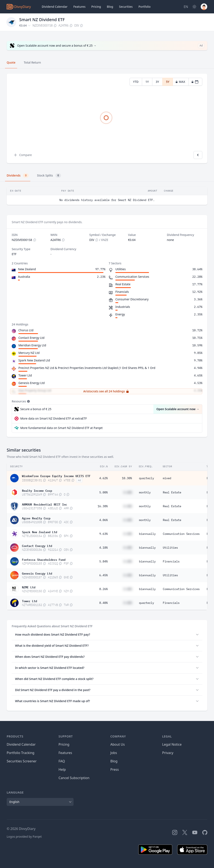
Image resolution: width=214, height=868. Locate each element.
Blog (114, 761)
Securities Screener (22, 761)
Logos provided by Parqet (24, 837)
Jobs (114, 753)
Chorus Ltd (26, 330)
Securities (126, 7)
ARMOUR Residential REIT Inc (45, 504)
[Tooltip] (28, 401)
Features (79, 7)
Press (115, 769)
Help (62, 769)
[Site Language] (186, 7)
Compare (23, 155)
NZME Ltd (29, 587)
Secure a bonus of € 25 (36, 409)
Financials (171, 561)
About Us (118, 744)
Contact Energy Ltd (31, 338)
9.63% (103, 534)
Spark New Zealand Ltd (34, 360)
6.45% (103, 575)
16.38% (103, 506)
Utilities (170, 548)
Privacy (168, 753)
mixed (167, 478)
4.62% (103, 478)
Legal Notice (172, 744)
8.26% (103, 589)
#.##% (128, 492)
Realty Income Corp (37, 490)
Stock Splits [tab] (49, 175)
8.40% (103, 603)
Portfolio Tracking (20, 753)
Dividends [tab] (18, 175)
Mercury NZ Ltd (29, 353)
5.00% (103, 492)
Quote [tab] (11, 62)
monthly (145, 492)
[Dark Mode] (194, 7)
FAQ (62, 761)
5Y (168, 82)
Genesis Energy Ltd (32, 383)
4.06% (103, 520)
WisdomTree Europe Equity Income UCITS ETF (56, 476)
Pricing (96, 7)
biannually (147, 534)
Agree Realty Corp (36, 518)
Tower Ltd (25, 375)
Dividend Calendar (55, 7)
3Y (157, 82)
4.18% (103, 548)
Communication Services (181, 534)
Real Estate (172, 492)
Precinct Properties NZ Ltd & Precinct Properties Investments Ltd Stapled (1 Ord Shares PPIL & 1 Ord (87, 368)
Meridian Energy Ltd (32, 345)
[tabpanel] (107, 118)
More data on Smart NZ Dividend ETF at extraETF (54, 418)
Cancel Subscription (74, 778)
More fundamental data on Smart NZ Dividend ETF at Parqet (61, 428)
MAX (180, 82)
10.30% (127, 478)
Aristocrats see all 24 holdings (106, 391)
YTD (136, 82)
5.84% (103, 561)
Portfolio (145, 7)
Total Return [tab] (32, 62)
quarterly (146, 478)
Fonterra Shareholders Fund (44, 559)
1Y (147, 82)
